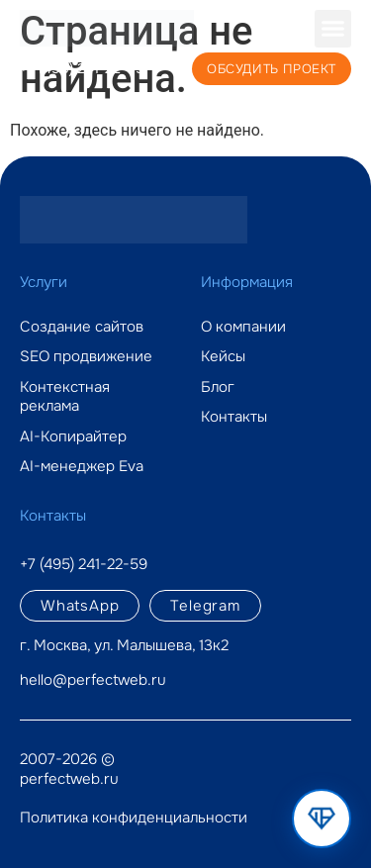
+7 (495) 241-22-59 (82, 68)
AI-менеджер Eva (82, 467)
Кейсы (223, 357)
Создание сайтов (82, 327)
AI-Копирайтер (73, 437)
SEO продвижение (86, 357)
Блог (218, 387)
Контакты (234, 417)
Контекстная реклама (65, 397)
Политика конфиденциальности (134, 818)
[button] (333, 29)
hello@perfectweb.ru (93, 680)
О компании (243, 327)
